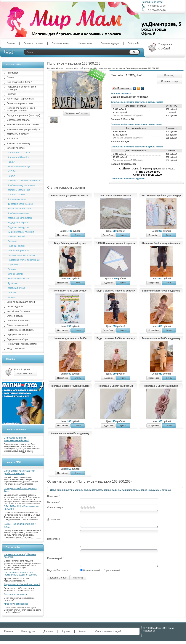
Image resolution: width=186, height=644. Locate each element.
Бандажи (11, 94)
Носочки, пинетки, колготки (22, 255)
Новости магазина (16, 429)
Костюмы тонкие (16, 195)
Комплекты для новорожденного (24, 181)
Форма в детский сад (19, 279)
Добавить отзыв (58, 578)
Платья (11, 176)
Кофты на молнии (17, 199)
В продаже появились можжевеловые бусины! (16, 439)
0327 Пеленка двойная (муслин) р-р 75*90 (161, 196)
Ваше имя (53, 496)
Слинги (10, 77)
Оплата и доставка (33, 43)
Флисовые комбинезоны (20, 204)
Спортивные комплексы (19, 321)
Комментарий (55, 558)
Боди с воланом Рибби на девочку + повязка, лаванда (70, 434)
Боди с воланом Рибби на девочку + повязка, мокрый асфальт (116, 291)
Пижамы (12, 269)
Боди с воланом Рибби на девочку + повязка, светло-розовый (116, 339)
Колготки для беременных (20, 99)
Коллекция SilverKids (18, 157)
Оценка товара (55, 507)
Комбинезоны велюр (18, 213)
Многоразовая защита (18, 120)
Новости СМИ (13, 462)
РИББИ (11, 162)
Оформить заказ (26, 374)
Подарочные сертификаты (20, 330)
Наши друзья (28, 631)
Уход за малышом (16, 349)
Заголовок (53, 502)
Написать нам (85, 43)
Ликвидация (13, 73)
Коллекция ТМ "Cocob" (19, 153)
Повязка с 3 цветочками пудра (161, 386)
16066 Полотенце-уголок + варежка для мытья (116, 243)
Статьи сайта (13, 547)
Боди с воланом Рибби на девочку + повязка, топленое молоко (161, 291)
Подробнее (63, 235)
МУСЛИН (12, 171)
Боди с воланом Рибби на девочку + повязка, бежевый (161, 339)
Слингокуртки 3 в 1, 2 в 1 (20, 82)
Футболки (13, 283)
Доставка (48, 631)
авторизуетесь (131, 490)
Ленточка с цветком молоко (116, 196)
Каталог (83, 631)
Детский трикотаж (84, 68)
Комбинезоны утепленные (21, 185)
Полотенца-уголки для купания (109, 68)
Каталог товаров (65, 68)
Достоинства (54, 519)
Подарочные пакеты (17, 335)
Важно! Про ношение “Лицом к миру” (20, 525)
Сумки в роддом (15, 316)
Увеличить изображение (77, 113)
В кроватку (12, 139)
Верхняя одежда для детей (21, 302)
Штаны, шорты (15, 274)
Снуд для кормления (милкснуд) (23, 115)
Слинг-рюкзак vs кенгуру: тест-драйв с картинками (20, 472)
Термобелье (14, 265)
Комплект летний (16, 237)
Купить (78, 235)
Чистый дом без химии (18, 311)
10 (94, 507)
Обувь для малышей (17, 325)
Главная (11, 43)
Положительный (92, 570)
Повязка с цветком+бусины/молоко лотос (70, 386)
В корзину (170, 75)
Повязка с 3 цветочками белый (116, 386)
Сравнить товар (169, 81)
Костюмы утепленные (19, 190)
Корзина (10, 359)
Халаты (12, 297)
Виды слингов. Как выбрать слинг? (22, 584)
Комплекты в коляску (18, 134)
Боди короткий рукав (18, 227)
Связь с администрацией (108, 631)
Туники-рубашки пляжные (21, 232)
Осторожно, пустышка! (16, 594)
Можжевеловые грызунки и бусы (24, 129)
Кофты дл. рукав (16, 288)
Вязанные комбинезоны (20, 209)
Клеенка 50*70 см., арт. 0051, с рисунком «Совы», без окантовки (70, 291)
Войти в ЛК (134, 43)
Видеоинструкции (110, 43)
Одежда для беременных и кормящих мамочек (21, 109)
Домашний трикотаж (18, 251)
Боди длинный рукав (18, 223)
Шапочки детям (15, 307)
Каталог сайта (13, 65)
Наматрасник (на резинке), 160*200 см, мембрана (70, 196)
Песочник (13, 241)
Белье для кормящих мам (20, 103)
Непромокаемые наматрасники (23, 125)
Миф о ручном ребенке (16, 604)
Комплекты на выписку (19, 143)
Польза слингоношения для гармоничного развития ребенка (21, 573)
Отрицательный (112, 570)
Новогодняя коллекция (19, 167)
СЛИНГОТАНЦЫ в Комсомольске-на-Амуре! (21, 508)
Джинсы (12, 293)
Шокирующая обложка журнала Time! (20, 490)
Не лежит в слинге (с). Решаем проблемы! (20, 556)
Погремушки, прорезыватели (22, 344)
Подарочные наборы (17, 339)
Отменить (78, 578)
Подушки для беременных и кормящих (21, 88)
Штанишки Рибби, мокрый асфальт (161, 243)
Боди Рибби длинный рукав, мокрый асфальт (70, 243)
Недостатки (53, 539)
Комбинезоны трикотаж (20, 218)
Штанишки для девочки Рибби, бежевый (70, 339)
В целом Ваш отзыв (57, 570)
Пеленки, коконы (16, 246)
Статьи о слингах (61, 43)
